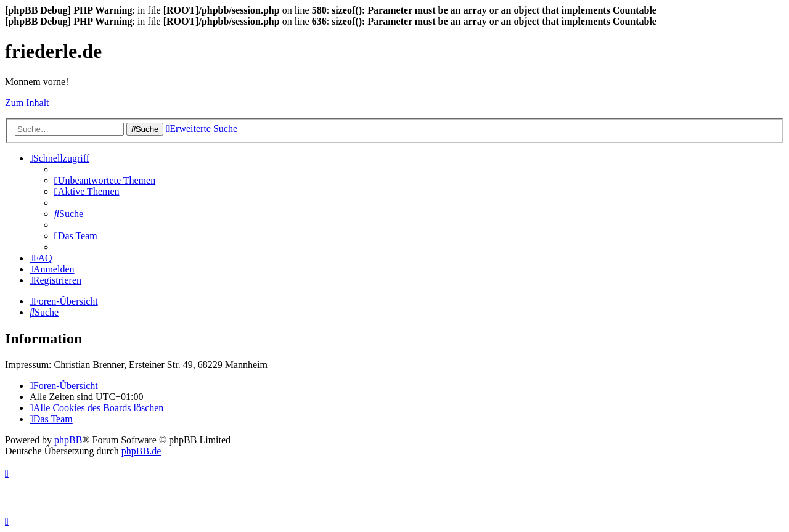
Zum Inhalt (27, 103)
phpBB (68, 440)
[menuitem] (105, 180)
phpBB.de (141, 451)
